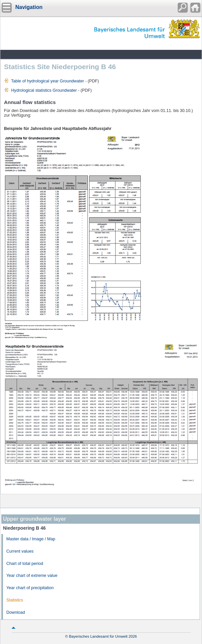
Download (16, 612)
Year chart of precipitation (30, 588)
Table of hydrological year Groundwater (44, 81)
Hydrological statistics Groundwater (40, 90)
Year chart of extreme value (32, 576)
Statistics (15, 600)
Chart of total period (25, 564)
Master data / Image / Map (31, 539)
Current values (20, 551)
